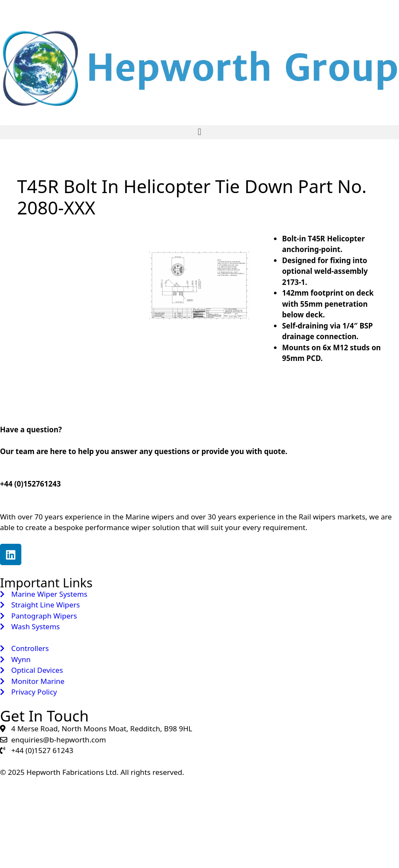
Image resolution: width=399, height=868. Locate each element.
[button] (199, 132)
